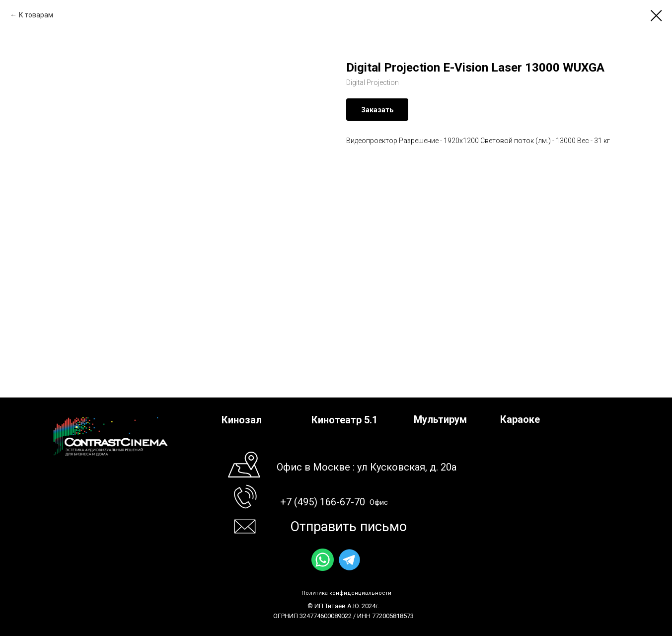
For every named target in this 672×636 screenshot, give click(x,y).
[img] (323, 560)
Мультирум (440, 419)
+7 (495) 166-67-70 (323, 502)
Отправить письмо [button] (348, 527)
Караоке (520, 419)
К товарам (36, 15)
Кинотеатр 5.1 (344, 420)
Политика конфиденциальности (346, 593)
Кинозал (242, 420)
